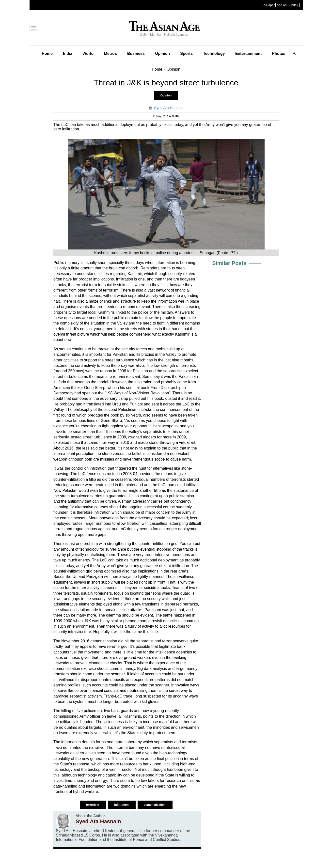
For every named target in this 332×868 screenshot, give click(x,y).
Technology (214, 54)
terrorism (93, 805)
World (88, 54)
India (68, 54)
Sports (186, 54)
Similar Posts (229, 263)
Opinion (162, 54)
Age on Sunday (287, 5)
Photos (279, 54)
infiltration (122, 805)
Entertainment (249, 54)
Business (136, 54)
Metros (110, 54)
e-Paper (269, 5)
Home (47, 54)
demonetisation (155, 805)
